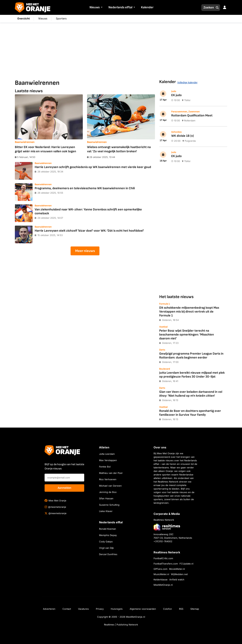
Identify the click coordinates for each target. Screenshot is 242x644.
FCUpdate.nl (186, 564)
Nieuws (95, 7)
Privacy (100, 609)
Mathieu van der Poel (111, 473)
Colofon (168, 609)
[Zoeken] (208, 8)
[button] (101, 8)
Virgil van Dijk (106, 548)
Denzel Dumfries (108, 554)
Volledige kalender (187, 83)
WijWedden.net (179, 574)
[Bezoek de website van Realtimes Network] (167, 527)
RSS (181, 609)
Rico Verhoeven (108, 479)
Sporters (61, 19)
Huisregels (117, 609)
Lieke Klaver (106, 511)
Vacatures (83, 609)
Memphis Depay (108, 535)
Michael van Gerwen (110, 486)
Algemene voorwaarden (143, 609)
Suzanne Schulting (109, 505)
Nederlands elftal (120, 7)
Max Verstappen (108, 460)
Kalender (147, 7)
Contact (67, 609)
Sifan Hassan (106, 498)
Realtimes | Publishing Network (121, 625)
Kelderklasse (161, 580)
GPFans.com (160, 569)
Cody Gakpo (106, 542)
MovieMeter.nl (177, 569)
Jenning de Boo (108, 492)
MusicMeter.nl (161, 574)
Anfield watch (177, 580)
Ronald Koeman (108, 529)
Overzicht (24, 19)
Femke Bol (105, 467)
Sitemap (195, 609)
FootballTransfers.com (166, 564)
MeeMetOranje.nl (163, 585)
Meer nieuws (85, 251)
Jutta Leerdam (107, 454)
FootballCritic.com (163, 558)
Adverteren (49, 609)
